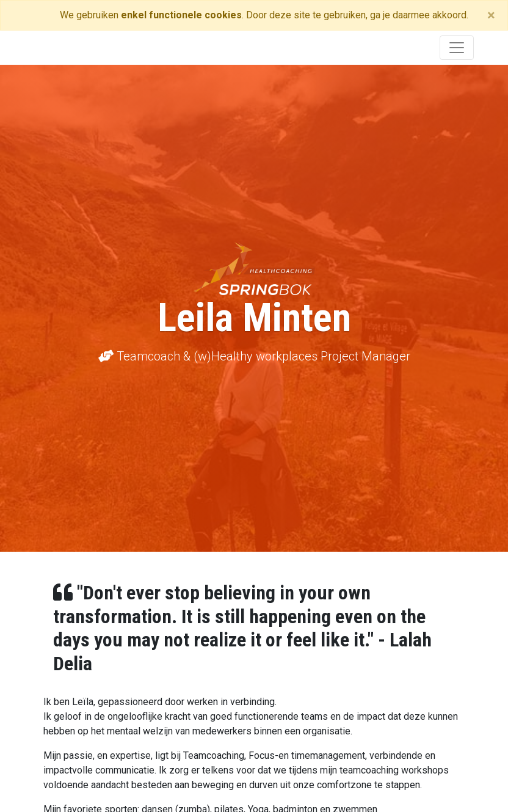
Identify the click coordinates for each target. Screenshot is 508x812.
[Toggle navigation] (457, 48)
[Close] (491, 15)
